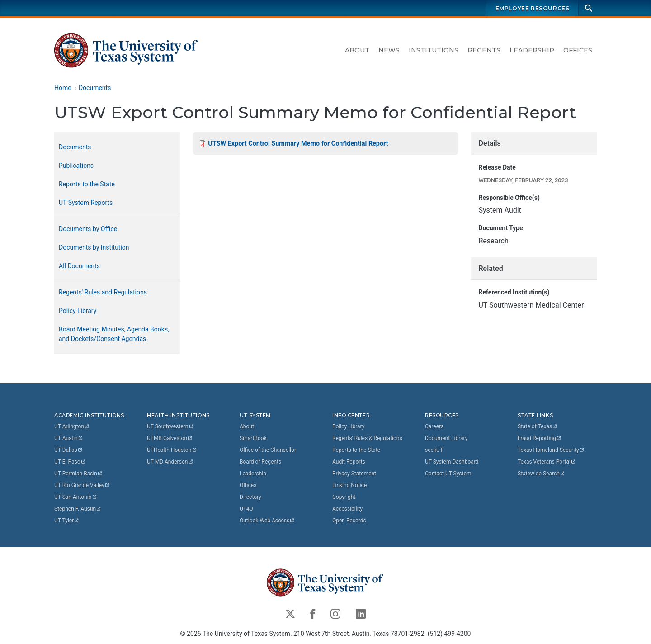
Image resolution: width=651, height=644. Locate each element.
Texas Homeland (551, 450)
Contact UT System (448, 474)
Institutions (434, 50)
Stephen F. (78, 509)
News (389, 50)
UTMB (170, 438)
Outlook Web (267, 521)
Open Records (349, 521)
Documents (95, 88)
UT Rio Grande (82, 485)
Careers (434, 426)
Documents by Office (88, 229)
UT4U (246, 509)
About (357, 50)
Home (63, 88)
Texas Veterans (547, 462)
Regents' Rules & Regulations (367, 438)
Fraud (540, 438)
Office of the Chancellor (268, 450)
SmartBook (253, 438)
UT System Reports (86, 203)
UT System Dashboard (452, 462)
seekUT (434, 450)
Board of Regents (260, 462)
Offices (578, 50)
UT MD (170, 462)
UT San (76, 497)
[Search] (589, 8)
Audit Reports (349, 462)
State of (538, 426)
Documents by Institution (94, 247)
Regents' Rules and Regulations (103, 292)
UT (72, 426)
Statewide (542, 474)
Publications (76, 166)
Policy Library (78, 311)
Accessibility (347, 509)
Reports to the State (87, 184)
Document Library (446, 438)
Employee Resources (533, 8)
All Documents (79, 266)
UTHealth (172, 450)
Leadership (532, 50)
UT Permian (79, 474)
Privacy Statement (354, 474)
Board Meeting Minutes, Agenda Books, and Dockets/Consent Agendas (114, 334)
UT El (70, 462)
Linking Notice (349, 485)
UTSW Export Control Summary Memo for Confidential (298, 144)
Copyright (344, 497)
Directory (250, 497)
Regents (484, 50)
